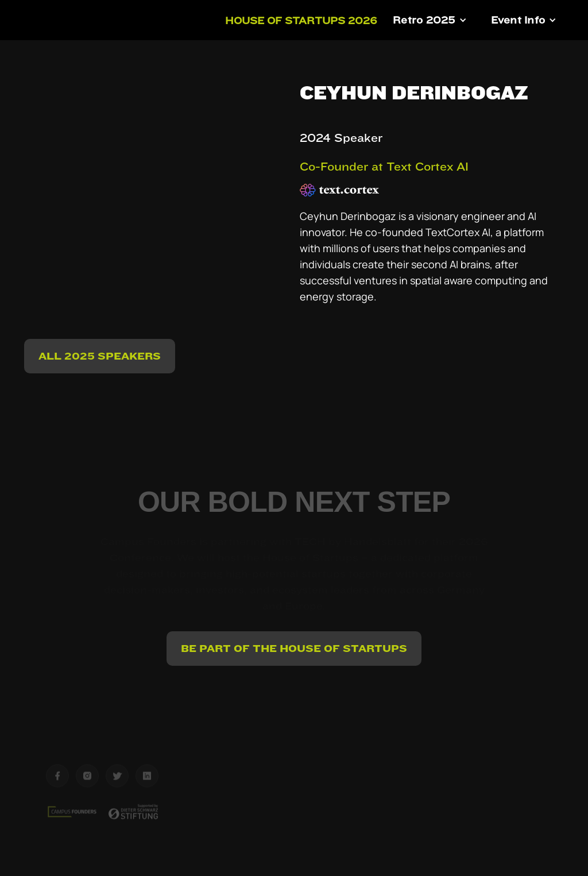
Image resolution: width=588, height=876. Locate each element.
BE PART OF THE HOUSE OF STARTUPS (294, 648)
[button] (430, 20)
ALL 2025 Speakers (100, 356)
